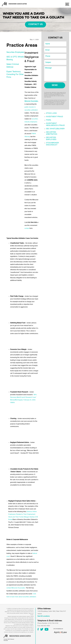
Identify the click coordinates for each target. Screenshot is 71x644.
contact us (36, 24)
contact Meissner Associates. (16, 588)
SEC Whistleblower (55, 129)
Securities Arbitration (52, 133)
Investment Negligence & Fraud (55, 124)
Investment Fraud (54, 117)
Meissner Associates (31, 101)
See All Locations (44, 616)
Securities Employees (15, 52)
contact (27, 228)
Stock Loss (51, 113)
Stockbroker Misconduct (52, 144)
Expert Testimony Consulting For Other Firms (15, 74)
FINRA (49, 120)
